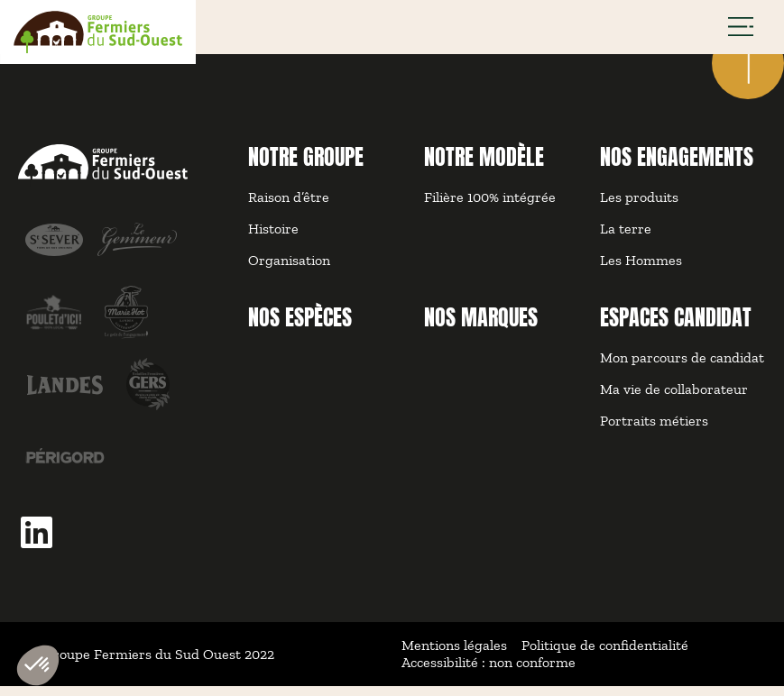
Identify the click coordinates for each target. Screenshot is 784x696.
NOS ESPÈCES (300, 327)
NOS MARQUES (481, 327)
